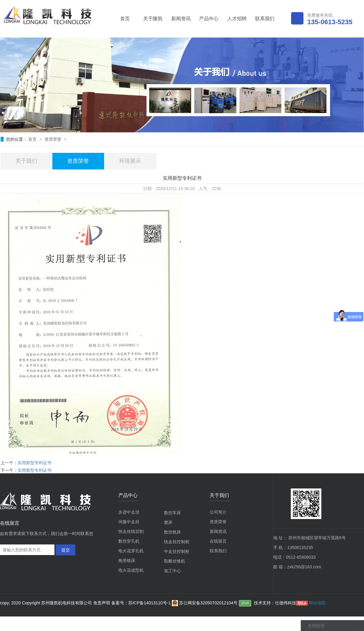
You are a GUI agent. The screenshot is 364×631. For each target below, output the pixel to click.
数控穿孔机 (129, 541)
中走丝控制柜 (177, 551)
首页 (125, 19)
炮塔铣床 (127, 560)
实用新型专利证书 (34, 463)
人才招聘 (237, 19)
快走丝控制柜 (177, 542)
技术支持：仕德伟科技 (275, 603)
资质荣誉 (54, 139)
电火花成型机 (131, 570)
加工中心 (172, 571)
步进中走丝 (129, 512)
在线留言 (218, 541)
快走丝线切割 (131, 531)
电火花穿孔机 (131, 551)
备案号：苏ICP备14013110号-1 (142, 603)
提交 (66, 550)
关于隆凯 (153, 19)
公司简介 (218, 512)
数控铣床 (172, 532)
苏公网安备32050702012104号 (205, 603)
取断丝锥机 (175, 561)
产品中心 (209, 19)
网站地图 (317, 603)
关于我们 (26, 161)
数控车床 (172, 513)
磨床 (168, 522)
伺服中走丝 (129, 522)
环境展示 (130, 161)
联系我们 (265, 19)
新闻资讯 (181, 19)
